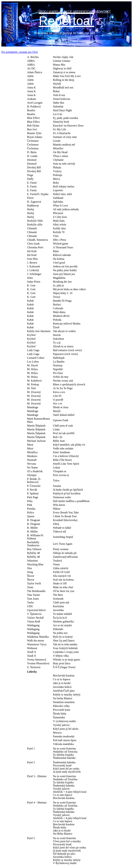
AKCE (68, 12)
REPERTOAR (84, 12)
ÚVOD (42, 12)
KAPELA (55, 12)
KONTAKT (104, 12)
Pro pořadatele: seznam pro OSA (20, 52)
